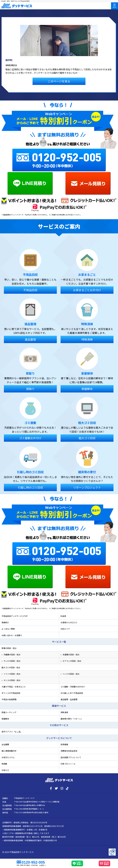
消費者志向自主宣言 (69, 751)
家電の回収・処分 (9, 648)
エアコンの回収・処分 (72, 661)
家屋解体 (5, 719)
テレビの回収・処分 (12, 661)
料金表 (63, 616)
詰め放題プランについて (71, 757)
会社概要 (5, 744)
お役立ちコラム (8, 757)
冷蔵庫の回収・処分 (12, 654)
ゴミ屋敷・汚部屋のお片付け (73, 687)
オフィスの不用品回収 (11, 693)
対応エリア (65, 629)
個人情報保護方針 (9, 751)
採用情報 (64, 744)
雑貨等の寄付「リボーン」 (72, 719)
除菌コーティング (9, 712)
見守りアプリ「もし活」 (12, 732)
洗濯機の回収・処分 (71, 654)
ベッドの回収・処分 (71, 674)
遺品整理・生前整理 (69, 699)
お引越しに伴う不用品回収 (72, 693)
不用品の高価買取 (9, 699)
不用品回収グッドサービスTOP (15, 616)
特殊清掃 (64, 712)
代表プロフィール (68, 764)
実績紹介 (5, 622)
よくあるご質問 (8, 629)
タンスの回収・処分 (12, 680)
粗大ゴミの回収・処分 (11, 667)
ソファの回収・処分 (12, 674)
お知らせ (5, 770)
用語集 (4, 764)
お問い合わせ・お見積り (12, 635)
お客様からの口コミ (69, 622)
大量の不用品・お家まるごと (14, 687)
